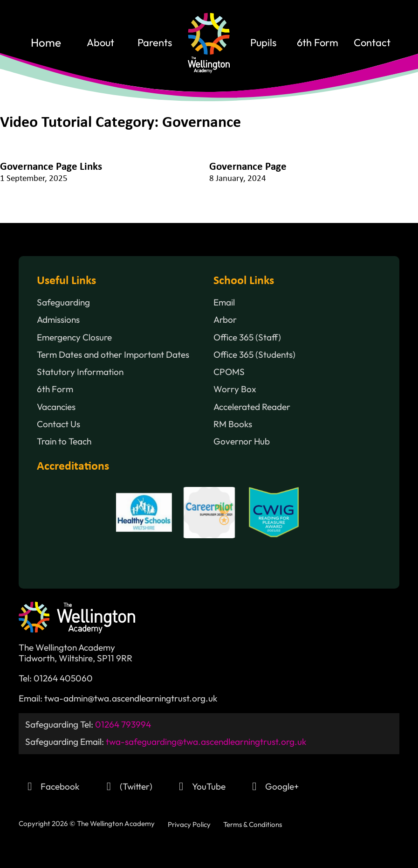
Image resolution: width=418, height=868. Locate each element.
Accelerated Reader (252, 407)
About (100, 43)
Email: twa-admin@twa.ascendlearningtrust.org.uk (118, 698)
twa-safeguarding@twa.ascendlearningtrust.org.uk (206, 742)
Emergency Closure (74, 337)
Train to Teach (64, 441)
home (46, 43)
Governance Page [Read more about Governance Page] (248, 167)
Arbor (225, 320)
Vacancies (56, 407)
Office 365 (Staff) (247, 337)
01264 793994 (123, 724)
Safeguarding (63, 302)
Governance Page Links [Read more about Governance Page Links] (51, 167)
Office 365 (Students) (254, 355)
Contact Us (58, 424)
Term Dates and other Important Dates (113, 355)
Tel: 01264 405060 (56, 678)
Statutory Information (80, 372)
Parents (155, 43)
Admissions (58, 320)
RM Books (233, 424)
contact (372, 43)
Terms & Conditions (253, 824)
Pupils (263, 43)
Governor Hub (242, 441)
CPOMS (229, 372)
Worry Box (235, 389)
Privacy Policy (189, 824)
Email (224, 302)
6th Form (318, 43)
